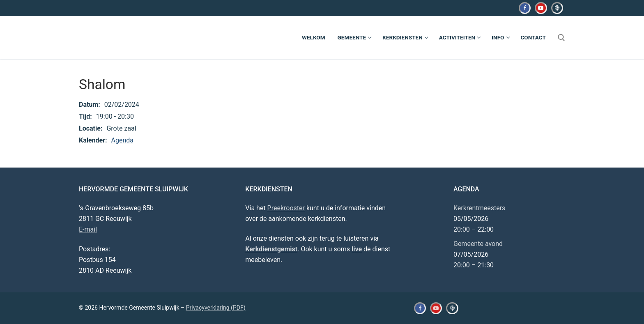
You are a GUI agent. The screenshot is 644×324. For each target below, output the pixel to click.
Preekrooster (286, 208)
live (357, 249)
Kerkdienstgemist (271, 249)
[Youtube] (541, 8)
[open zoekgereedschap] (561, 38)
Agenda (122, 140)
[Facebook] (525, 8)
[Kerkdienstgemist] (557, 8)
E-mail (88, 229)
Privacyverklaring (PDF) (216, 308)
